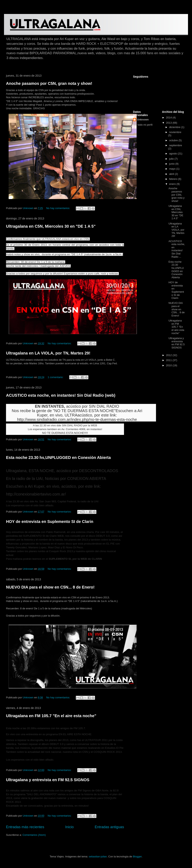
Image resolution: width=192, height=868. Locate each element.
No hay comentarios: (58, 208)
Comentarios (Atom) (34, 835)
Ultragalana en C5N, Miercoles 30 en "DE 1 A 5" (51, 226)
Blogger (137, 856)
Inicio (69, 827)
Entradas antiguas (109, 827)
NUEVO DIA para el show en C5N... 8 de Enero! (50, 587)
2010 (169, 365)
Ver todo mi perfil (143, 125)
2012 (169, 355)
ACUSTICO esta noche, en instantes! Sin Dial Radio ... (177, 249)
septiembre (176, 145)
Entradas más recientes (25, 827)
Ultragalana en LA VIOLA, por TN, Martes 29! (48, 353)
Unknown (143, 120)
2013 (169, 123)
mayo (173, 169)
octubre (174, 140)
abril (172, 174)
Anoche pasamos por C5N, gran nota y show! (49, 83)
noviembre (175, 132)
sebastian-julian (98, 856)
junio (172, 164)
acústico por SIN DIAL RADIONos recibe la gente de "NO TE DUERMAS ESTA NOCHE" (65, 408)
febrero (174, 179)
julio (172, 159)
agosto (173, 154)
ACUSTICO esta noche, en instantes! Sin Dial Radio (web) (61, 395)
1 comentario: (56, 377)
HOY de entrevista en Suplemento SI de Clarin (50, 522)
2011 (169, 360)
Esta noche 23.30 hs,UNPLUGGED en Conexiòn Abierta (58, 458)
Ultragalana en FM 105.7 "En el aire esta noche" (51, 716)
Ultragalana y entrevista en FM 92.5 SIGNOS (48, 780)
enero (173, 184)
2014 (169, 118)
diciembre (175, 127)
